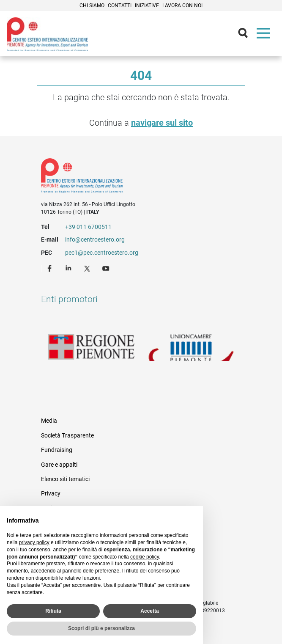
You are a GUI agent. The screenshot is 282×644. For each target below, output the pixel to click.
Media (49, 421)
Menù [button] (265, 35)
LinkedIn (69, 268)
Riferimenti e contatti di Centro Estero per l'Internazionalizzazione (131, 177)
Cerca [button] (246, 35)
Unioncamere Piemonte (191, 347)
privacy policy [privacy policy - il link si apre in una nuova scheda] (34, 542)
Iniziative (147, 6)
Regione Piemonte (91, 347)
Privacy (51, 493)
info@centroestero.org (95, 239)
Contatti (120, 6)
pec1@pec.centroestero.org (102, 253)
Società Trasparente (67, 435)
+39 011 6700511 (88, 227)
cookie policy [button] (145, 557)
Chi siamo (92, 6)
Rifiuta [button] (53, 611)
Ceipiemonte (47, 34)
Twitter (88, 268)
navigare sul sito (162, 123)
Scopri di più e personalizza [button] (101, 628)
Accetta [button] (149, 611)
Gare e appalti (59, 465)
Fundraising (57, 450)
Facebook (51, 268)
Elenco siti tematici (65, 479)
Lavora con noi (182, 6)
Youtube (107, 268)
